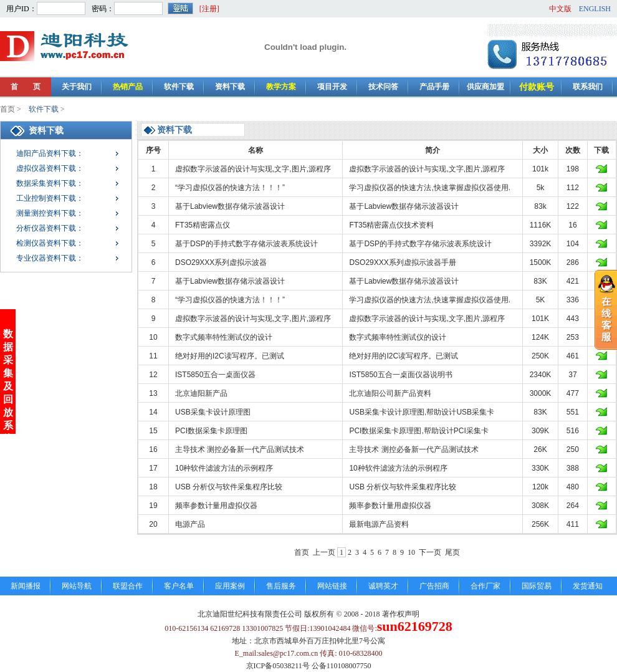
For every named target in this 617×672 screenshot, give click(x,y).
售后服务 (281, 586)
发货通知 (588, 586)
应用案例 (230, 586)
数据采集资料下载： (50, 183)
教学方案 (281, 87)
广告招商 (434, 586)
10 (411, 552)
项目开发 (332, 87)
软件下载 (179, 87)
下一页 (430, 552)
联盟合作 (128, 586)
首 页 (26, 87)
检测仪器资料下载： (50, 243)
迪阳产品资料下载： (50, 153)
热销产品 (128, 87)
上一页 (324, 552)
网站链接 (332, 586)
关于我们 (77, 87)
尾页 (452, 552)
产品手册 (434, 87)
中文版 (560, 9)
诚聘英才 (383, 586)
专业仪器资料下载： (50, 258)
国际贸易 (537, 586)
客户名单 (179, 586)
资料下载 (230, 87)
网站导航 (77, 586)
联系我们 (588, 87)
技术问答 (383, 87)
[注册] (209, 9)
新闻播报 (26, 586)
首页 (7, 109)
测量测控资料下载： (50, 213)
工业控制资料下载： (50, 198)
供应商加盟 (485, 87)
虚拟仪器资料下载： (50, 168)
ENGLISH (595, 9)
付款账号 (537, 87)
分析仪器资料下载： (50, 228)
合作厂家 (485, 586)
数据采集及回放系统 (8, 377)
